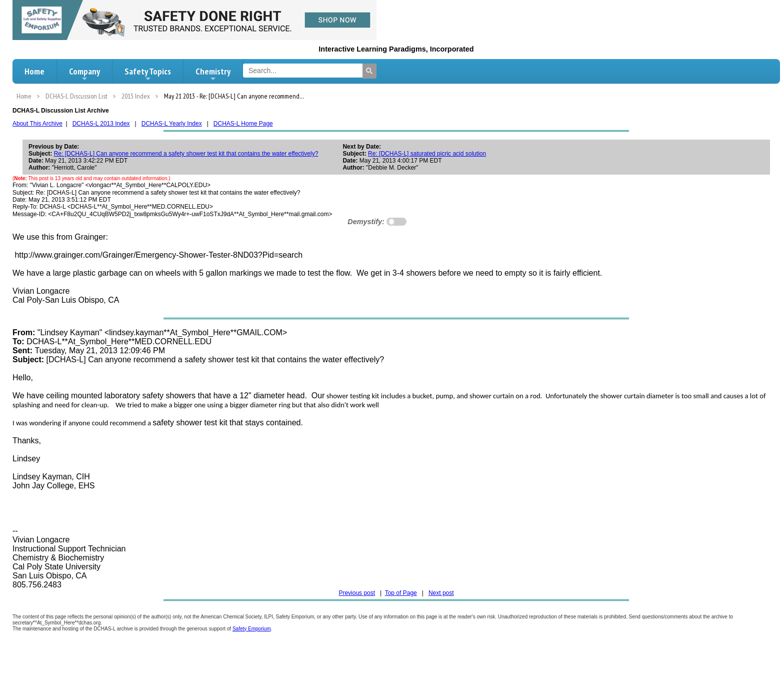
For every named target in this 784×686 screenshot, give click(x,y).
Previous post (357, 593)
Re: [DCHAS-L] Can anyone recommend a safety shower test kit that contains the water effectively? (186, 154)
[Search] (369, 71)
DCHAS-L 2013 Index (101, 124)
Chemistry (213, 74)
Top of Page (401, 593)
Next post (441, 593)
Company (84, 74)
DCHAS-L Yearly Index (172, 124)
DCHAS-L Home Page (243, 124)
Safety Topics (148, 74)
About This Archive (37, 124)
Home (34, 71)
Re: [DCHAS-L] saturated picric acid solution (427, 154)
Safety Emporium (252, 629)
